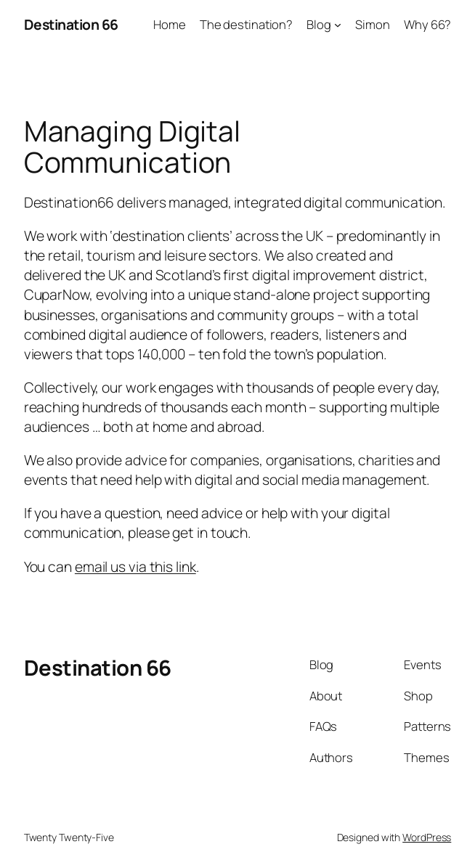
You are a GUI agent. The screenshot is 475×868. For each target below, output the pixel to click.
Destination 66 (71, 24)
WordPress (427, 837)
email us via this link (135, 566)
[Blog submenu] (338, 25)
